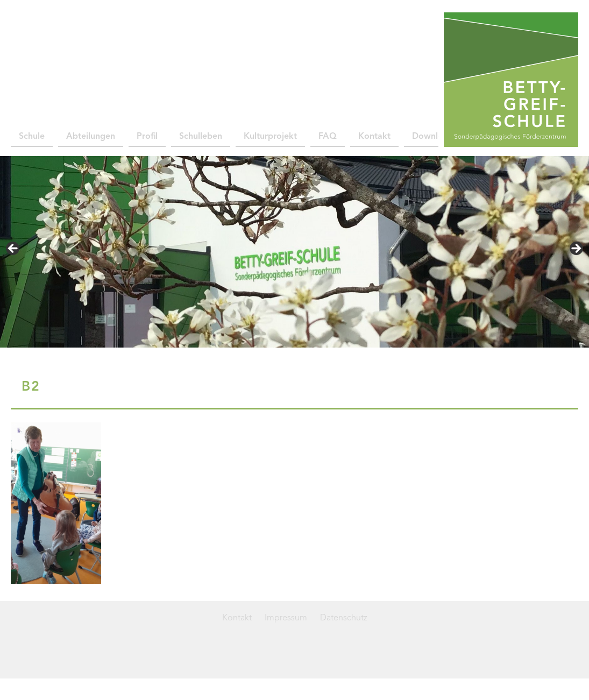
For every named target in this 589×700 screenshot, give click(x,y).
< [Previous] (13, 249)
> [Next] (576, 249)
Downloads (435, 137)
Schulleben (201, 137)
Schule (32, 137)
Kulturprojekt (270, 137)
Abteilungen (91, 137)
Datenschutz (344, 618)
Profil (147, 137)
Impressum (286, 618)
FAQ (328, 137)
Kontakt (374, 137)
